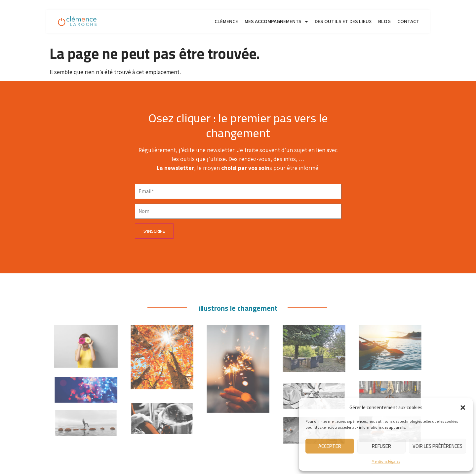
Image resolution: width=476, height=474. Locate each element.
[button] (463, 408)
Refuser (381, 446)
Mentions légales (386, 461)
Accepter (330, 446)
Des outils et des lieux (343, 21)
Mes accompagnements (276, 21)
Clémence (226, 21)
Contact (408, 21)
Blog (384, 21)
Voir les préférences (437, 446)
